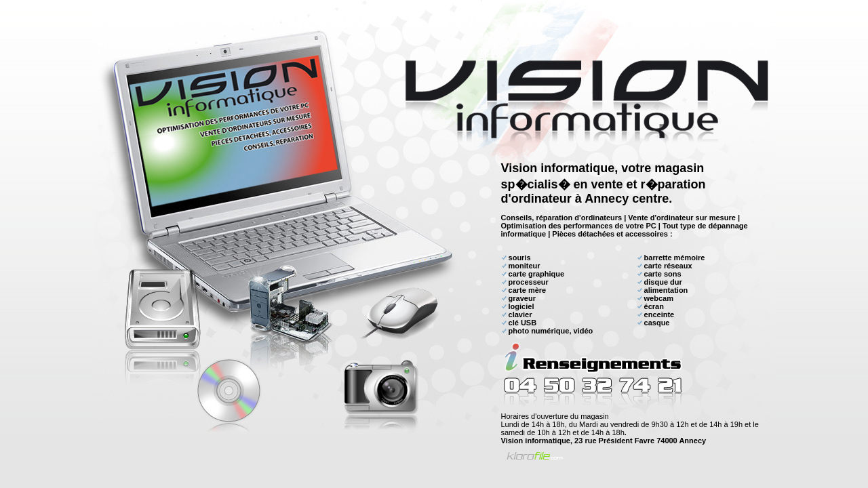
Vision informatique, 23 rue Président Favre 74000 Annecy (604, 441)
